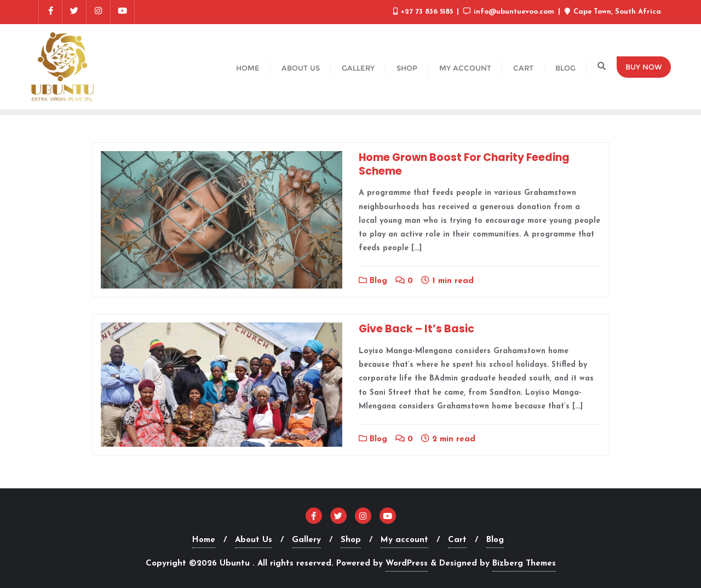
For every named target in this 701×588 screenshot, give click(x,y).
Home (204, 540)
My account (404, 540)
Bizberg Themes (524, 564)
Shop (351, 540)
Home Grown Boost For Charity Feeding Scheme (464, 164)
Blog (373, 281)
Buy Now (644, 67)
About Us (254, 540)
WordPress (407, 564)
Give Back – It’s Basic (416, 329)
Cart (457, 540)
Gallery (306, 540)
